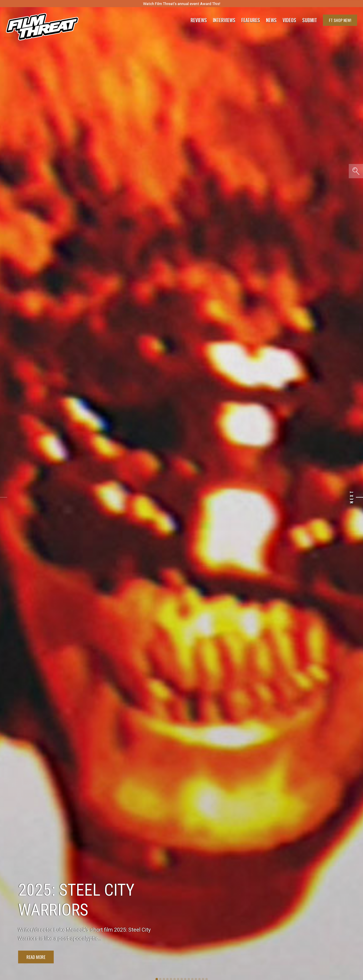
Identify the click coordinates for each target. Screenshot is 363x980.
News (271, 20)
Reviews (199, 20)
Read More (36, 957)
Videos (289, 20)
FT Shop (340, 20)
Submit (310, 20)
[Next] (359, 497)
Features (251, 20)
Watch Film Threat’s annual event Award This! (182, 4)
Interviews (224, 20)
